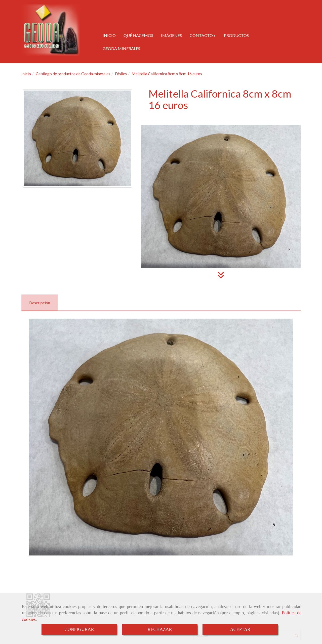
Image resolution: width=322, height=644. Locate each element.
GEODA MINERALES (121, 48)
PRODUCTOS (236, 35)
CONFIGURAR (79, 629)
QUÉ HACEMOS (138, 35)
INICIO (109, 35)
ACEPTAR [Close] (240, 629)
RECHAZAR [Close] (160, 629)
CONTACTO (203, 35)
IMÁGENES (171, 35)
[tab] (40, 303)
